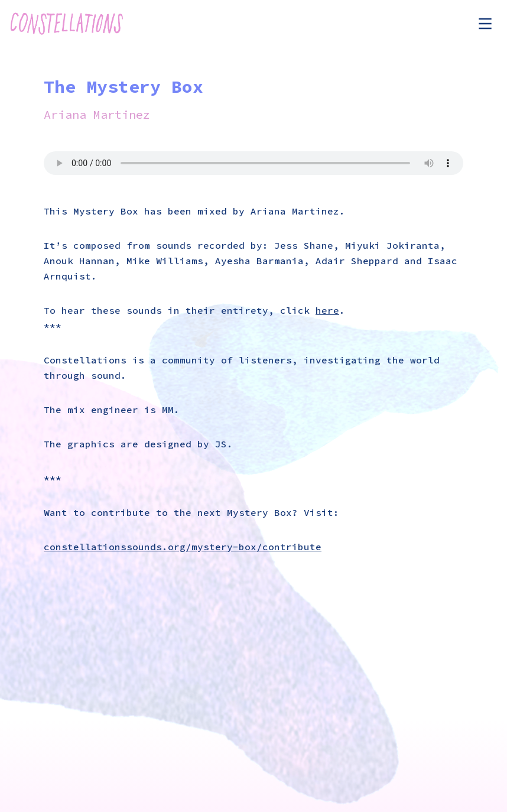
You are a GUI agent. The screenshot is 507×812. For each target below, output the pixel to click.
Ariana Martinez (97, 114)
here (327, 310)
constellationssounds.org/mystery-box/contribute (183, 547)
